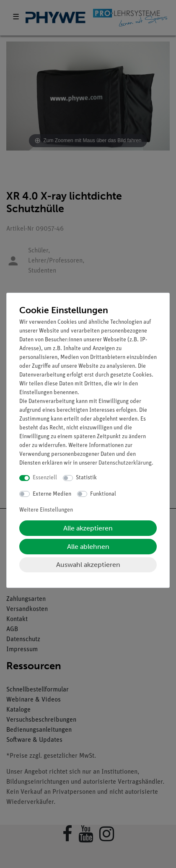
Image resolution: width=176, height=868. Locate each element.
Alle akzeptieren (88, 528)
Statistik (86, 478)
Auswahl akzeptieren (88, 565)
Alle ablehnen (88, 547)
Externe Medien (52, 494)
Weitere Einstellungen (46, 510)
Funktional (103, 494)
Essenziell (45, 478)
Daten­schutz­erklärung (125, 463)
